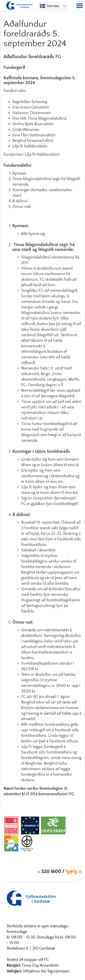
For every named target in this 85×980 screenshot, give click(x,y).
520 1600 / (53, 872)
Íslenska (49, 6)
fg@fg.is (74, 872)
